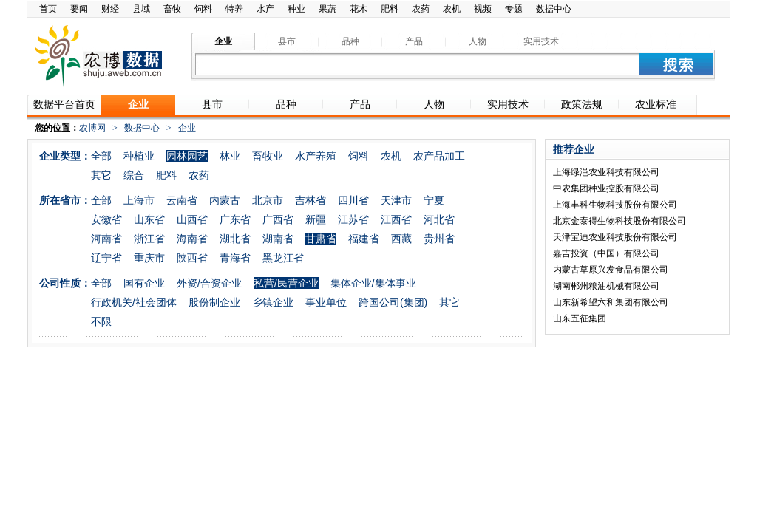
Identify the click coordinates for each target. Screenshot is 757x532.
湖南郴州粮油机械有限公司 (606, 286)
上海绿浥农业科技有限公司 (606, 172)
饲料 (203, 9)
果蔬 (327, 9)
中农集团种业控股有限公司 (606, 188)
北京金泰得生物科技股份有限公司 (619, 221)
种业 (296, 9)
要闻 (79, 9)
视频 (483, 9)
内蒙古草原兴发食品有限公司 (611, 270)
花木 (359, 9)
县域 (141, 9)
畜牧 (172, 9)
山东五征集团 (580, 318)
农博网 (92, 128)
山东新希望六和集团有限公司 (611, 302)
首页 (48, 9)
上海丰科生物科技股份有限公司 (615, 205)
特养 (234, 9)
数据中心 (554, 9)
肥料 (390, 9)
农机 (452, 9)
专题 (514, 9)
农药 (421, 9)
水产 (265, 9)
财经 (110, 9)
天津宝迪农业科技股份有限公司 (615, 237)
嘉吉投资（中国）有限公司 (606, 253)
